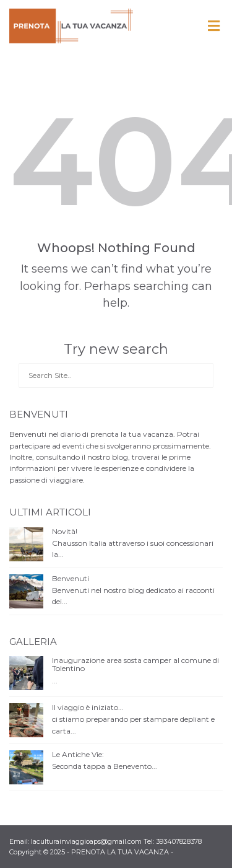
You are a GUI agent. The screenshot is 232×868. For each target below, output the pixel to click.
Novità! (65, 531)
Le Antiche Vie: (78, 754)
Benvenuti (71, 578)
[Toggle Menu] (214, 27)
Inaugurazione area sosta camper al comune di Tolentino (135, 664)
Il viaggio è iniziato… (88, 707)
